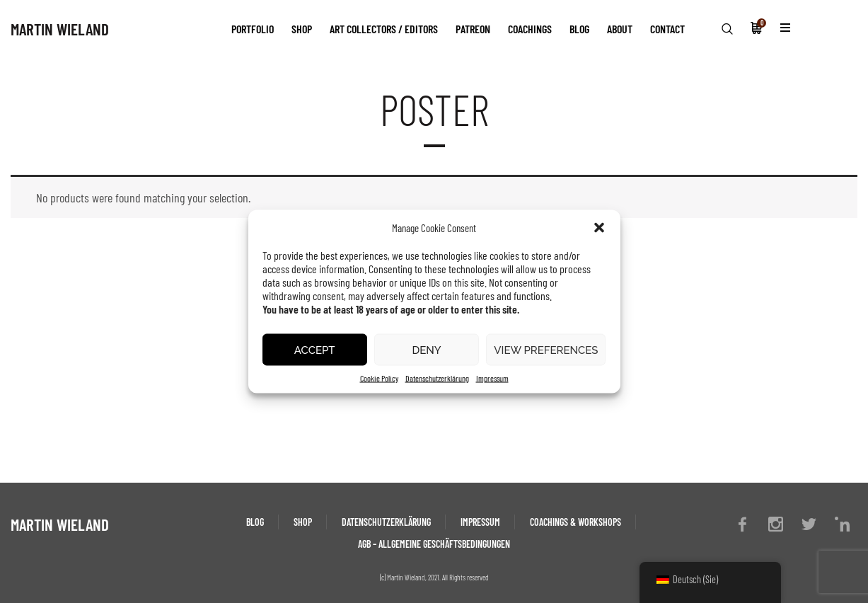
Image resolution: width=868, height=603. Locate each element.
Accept (315, 350)
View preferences (546, 350)
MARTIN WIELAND (60, 29)
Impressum (492, 378)
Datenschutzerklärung (437, 378)
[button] (599, 228)
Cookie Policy (379, 378)
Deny (426, 350)
